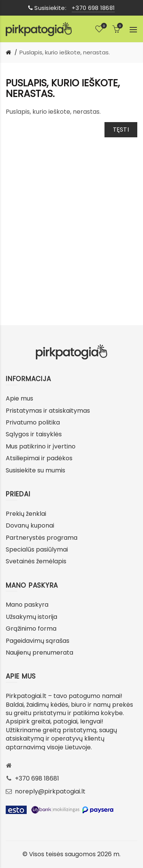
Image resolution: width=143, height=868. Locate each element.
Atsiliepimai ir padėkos (39, 458)
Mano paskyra (27, 605)
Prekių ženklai (26, 514)
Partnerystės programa (42, 538)
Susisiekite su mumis (35, 470)
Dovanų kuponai (30, 525)
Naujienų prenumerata (39, 653)
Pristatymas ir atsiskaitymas (48, 411)
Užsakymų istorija (31, 617)
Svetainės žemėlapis (36, 561)
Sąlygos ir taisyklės (34, 434)
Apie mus (19, 398)
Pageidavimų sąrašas (38, 641)
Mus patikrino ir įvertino (41, 446)
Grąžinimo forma (31, 629)
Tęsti (121, 130)
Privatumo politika (33, 422)
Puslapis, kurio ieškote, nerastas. (65, 52)
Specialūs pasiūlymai (37, 549)
